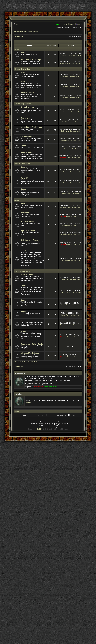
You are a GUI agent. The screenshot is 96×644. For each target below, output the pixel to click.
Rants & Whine (27, 153)
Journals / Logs (27, 136)
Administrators (38, 387)
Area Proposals (27, 251)
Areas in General (27, 275)
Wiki (65, 24)
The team (34, 362)
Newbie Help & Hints (22, 69)
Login (17, 24)
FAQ (71, 24)
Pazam (63, 216)
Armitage (63, 56)
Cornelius (63, 260)
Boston (63, 235)
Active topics (33, 31)
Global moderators (50, 387)
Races (23, 189)
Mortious (63, 64)
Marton (63, 140)
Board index (19, 36)
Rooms (23, 300)
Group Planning (27, 107)
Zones (23, 285)
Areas (23, 82)
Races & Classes (27, 93)
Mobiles (24, 320)
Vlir (63, 76)
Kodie (63, 148)
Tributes (24, 145)
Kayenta (63, 207)
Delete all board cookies (22, 362)
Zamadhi (63, 292)
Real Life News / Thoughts (31, 60)
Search (79, 24)
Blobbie (63, 157)
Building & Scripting (22, 271)
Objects (24, 331)
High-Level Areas (28, 231)
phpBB (39, 429)
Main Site (59, 24)
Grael (63, 305)
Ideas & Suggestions (22, 164)
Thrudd (63, 226)
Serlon (63, 131)
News (17, 49)
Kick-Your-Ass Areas (29, 240)
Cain (63, 122)
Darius (63, 279)
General (24, 73)
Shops (23, 311)
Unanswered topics (20, 31)
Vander (28, 402)
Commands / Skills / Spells (32, 344)
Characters (25, 118)
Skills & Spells (26, 178)
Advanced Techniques (30, 353)
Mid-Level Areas (27, 222)
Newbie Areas (26, 213)
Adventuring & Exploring (24, 104)
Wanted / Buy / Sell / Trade (31, 127)
